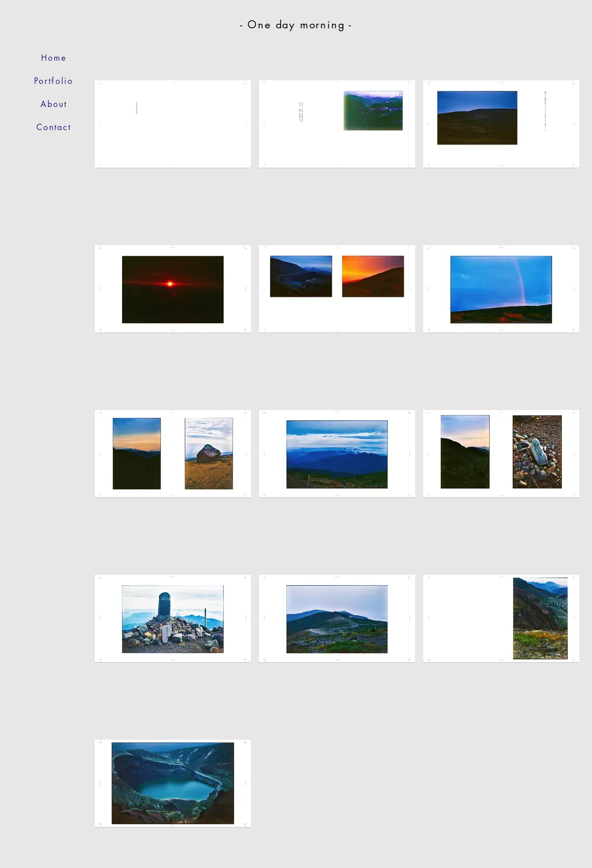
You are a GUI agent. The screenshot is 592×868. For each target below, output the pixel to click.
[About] (54, 104)
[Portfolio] (54, 81)
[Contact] (54, 127)
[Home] (54, 58)
